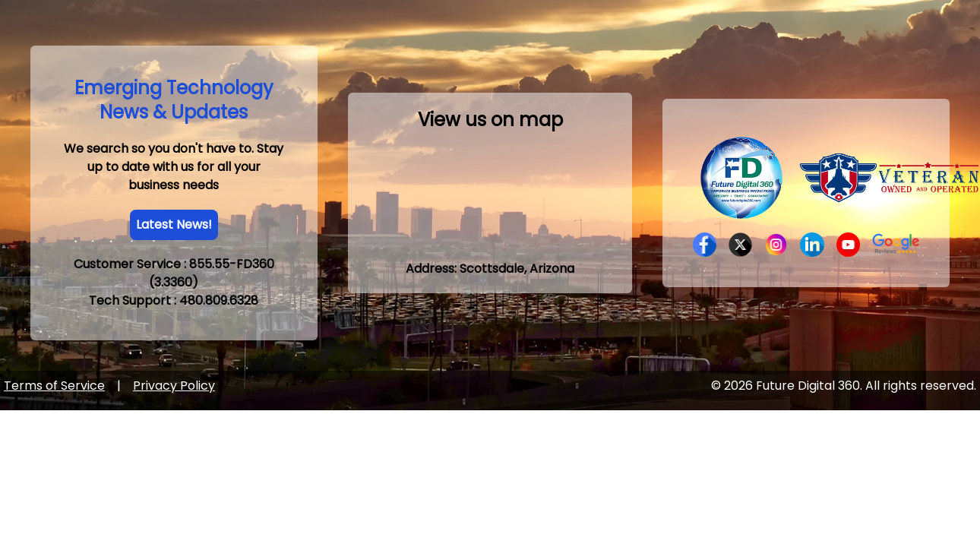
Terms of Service (54, 386)
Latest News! (174, 224)
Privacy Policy (174, 386)
